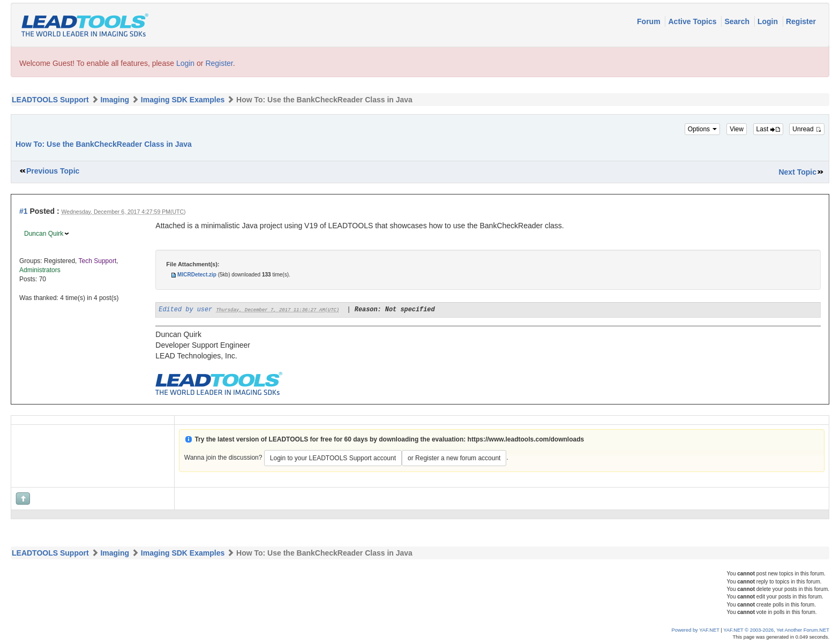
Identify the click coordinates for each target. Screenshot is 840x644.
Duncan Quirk (44, 234)
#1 (24, 211)
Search (738, 21)
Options (703, 129)
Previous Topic (53, 171)
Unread (807, 129)
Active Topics (693, 21)
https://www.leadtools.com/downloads (526, 439)
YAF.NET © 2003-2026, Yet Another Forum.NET (776, 630)
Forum (650, 21)
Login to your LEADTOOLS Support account (333, 458)
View (737, 129)
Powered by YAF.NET (696, 630)
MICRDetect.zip (197, 275)
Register (801, 21)
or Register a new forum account (454, 458)
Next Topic (797, 172)
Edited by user (185, 310)
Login (769, 21)
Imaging (115, 100)
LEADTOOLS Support (50, 100)
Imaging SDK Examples (183, 100)
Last (768, 129)
